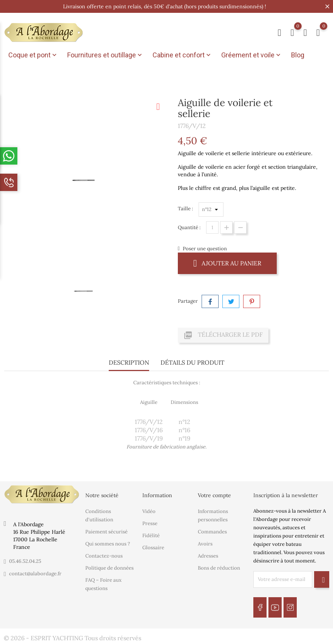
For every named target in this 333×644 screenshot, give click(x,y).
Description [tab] (129, 362)
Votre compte (214, 495)
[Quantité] (212, 227)
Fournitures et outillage (105, 55)
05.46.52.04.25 (25, 561)
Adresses (208, 555)
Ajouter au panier (227, 263)
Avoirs (205, 543)
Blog (298, 55)
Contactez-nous (104, 555)
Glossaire (153, 547)
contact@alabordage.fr (35, 574)
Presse (150, 523)
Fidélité (151, 535)
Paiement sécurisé (106, 531)
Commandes (212, 531)
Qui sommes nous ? (108, 543)
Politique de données (109, 568)
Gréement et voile (252, 55)
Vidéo (149, 511)
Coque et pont (33, 55)
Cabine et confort (182, 55)
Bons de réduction (219, 568)
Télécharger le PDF (223, 335)
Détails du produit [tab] (192, 362)
